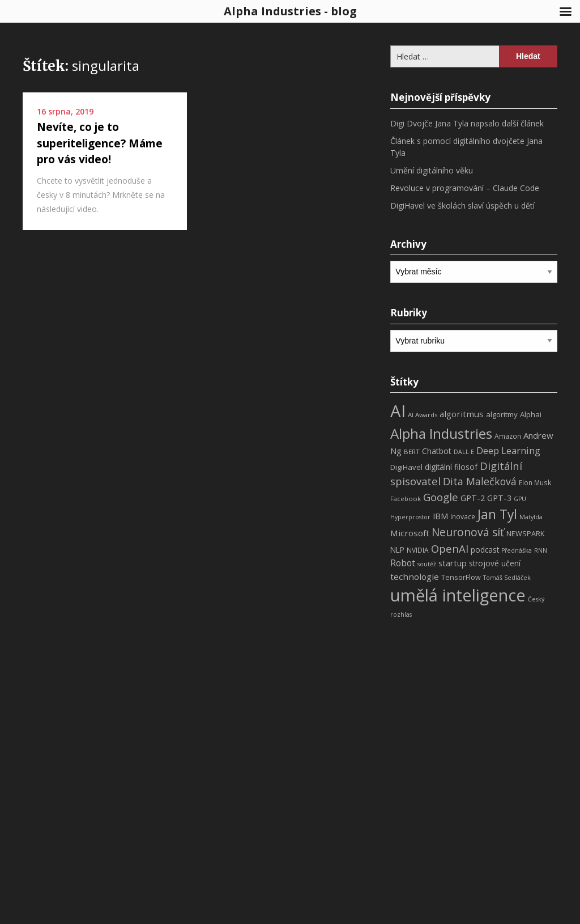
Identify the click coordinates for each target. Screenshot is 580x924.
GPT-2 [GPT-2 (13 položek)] (473, 498)
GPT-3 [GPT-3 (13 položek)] (499, 498)
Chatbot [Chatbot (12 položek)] (437, 451)
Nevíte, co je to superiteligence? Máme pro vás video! (100, 143)
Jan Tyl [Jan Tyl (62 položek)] (497, 514)
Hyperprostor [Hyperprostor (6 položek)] (410, 517)
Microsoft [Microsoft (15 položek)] (410, 533)
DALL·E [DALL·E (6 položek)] (464, 452)
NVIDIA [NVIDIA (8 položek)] (418, 550)
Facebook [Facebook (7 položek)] (406, 499)
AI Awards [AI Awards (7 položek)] (423, 415)
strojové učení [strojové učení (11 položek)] (495, 563)
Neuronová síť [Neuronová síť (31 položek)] (468, 532)
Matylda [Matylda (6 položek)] (531, 517)
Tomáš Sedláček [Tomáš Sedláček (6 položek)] (507, 578)
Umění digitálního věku (432, 170)
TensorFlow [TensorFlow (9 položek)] (461, 577)
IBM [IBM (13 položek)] (440, 516)
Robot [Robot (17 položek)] (403, 563)
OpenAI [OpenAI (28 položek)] (450, 548)
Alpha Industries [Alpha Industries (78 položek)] (441, 433)
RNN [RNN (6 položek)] (541, 550)
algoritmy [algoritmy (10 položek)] (502, 414)
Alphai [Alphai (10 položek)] (531, 414)
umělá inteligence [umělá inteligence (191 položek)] (458, 595)
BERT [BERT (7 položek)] (412, 452)
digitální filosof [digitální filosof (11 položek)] (451, 467)
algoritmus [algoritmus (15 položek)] (462, 414)
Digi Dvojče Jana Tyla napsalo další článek (467, 123)
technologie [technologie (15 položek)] (415, 577)
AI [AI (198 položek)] (398, 411)
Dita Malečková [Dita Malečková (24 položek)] (480, 481)
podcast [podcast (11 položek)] (485, 550)
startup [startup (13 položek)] (453, 563)
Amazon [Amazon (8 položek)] (508, 436)
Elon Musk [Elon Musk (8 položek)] (535, 483)
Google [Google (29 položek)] (441, 497)
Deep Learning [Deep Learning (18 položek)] (508, 451)
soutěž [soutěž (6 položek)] (427, 564)
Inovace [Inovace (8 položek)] (463, 517)
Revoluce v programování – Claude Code (465, 188)
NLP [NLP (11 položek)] (397, 550)
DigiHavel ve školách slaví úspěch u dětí (462, 205)
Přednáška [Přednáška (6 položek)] (517, 550)
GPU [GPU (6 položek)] (520, 499)
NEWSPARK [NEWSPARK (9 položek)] (525, 534)
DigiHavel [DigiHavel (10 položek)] (406, 467)
